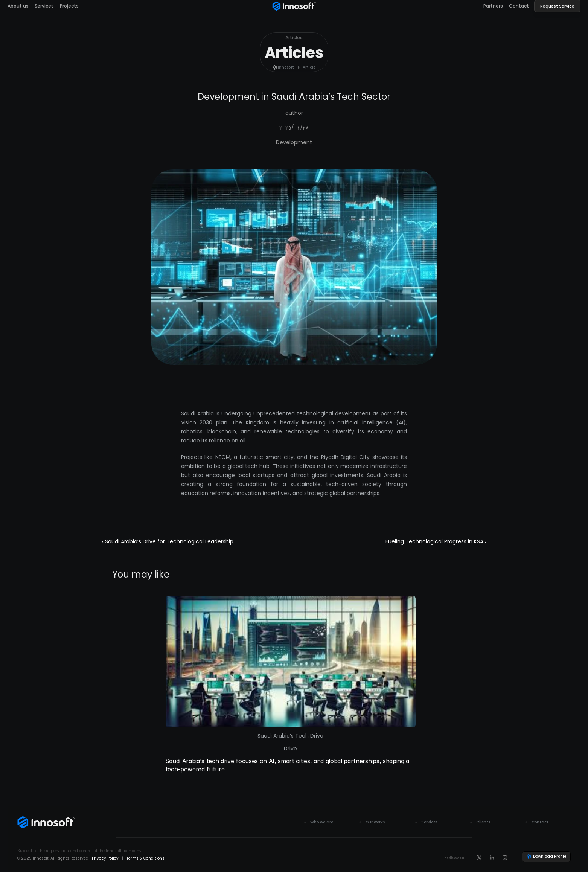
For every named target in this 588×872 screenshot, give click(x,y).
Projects (69, 6)
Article (309, 67)
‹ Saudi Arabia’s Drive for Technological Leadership (168, 541)
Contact (519, 6)
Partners (493, 6)
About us (18, 6)
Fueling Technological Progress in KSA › (436, 541)
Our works (375, 822)
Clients (483, 822)
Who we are (322, 822)
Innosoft (286, 67)
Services (44, 6)
